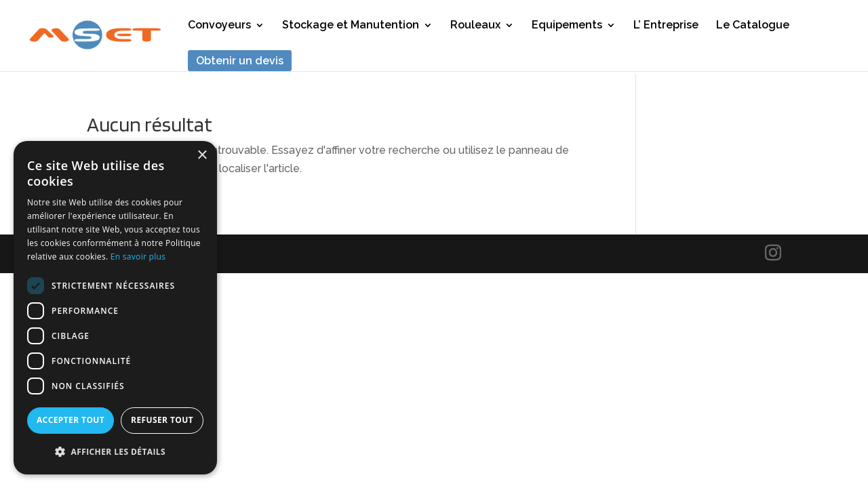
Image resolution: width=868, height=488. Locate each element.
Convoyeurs (219, 26)
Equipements (567, 26)
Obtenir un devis (240, 61)
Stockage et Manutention (351, 26)
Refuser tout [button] (162, 420)
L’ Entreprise (666, 26)
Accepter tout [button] (71, 420)
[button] (115, 452)
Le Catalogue (753, 26)
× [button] (202, 156)
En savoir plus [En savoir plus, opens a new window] (138, 257)
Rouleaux (475, 26)
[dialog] (115, 308)
